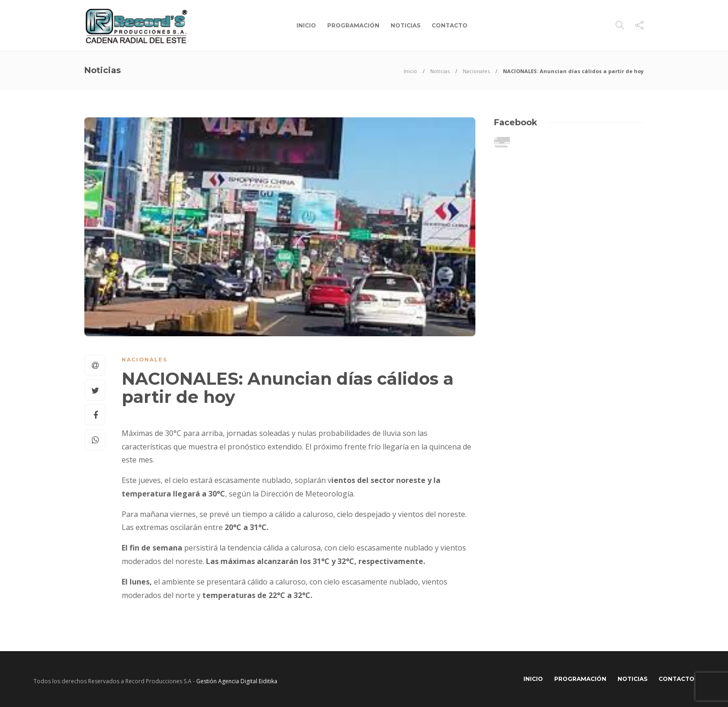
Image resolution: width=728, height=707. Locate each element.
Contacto (450, 25)
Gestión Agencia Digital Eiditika (237, 681)
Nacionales (476, 71)
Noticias (405, 25)
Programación (353, 25)
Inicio (306, 25)
